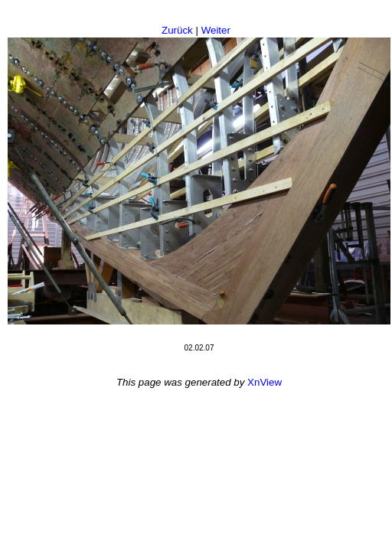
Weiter (216, 30)
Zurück (177, 30)
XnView (265, 382)
